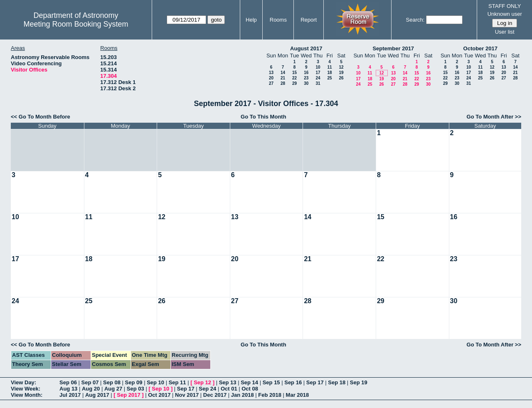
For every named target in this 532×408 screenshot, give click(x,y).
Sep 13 (228, 382)
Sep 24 (207, 389)
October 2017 (480, 48)
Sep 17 (315, 382)
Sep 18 (337, 382)
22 (294, 78)
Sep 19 (359, 382)
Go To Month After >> (494, 117)
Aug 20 (91, 389)
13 (271, 73)
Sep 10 (155, 382)
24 (318, 78)
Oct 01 (229, 389)
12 (341, 67)
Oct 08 (250, 389)
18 (329, 73)
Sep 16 (293, 382)
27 (271, 83)
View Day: (23, 382)
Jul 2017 (70, 395)
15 (294, 73)
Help (251, 20)
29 (294, 83)
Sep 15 (271, 382)
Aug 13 (68, 389)
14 (283, 73)
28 (283, 83)
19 (341, 73)
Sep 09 (134, 382)
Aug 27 (113, 389)
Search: (415, 20)
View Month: (27, 395)
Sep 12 (202, 382)
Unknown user (505, 14)
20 (271, 78)
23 (306, 78)
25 (329, 78)
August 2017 (306, 48)
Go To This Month (264, 117)
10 (318, 67)
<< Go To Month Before (41, 117)
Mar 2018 (298, 395)
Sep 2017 (128, 395)
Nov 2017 (187, 395)
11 (329, 67)
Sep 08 (112, 382)
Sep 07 (90, 382)
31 (318, 83)
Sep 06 (68, 382)
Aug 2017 (97, 395)
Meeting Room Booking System (76, 24)
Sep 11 (177, 382)
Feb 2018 (270, 395)
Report (309, 20)
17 (318, 73)
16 (306, 73)
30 (306, 83)
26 (341, 78)
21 (283, 78)
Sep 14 (249, 382)
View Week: (26, 389)
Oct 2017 (159, 395)
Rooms (278, 20)
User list (505, 32)
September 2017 (393, 48)
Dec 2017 (215, 395)
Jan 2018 (243, 395)
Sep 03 (135, 389)
